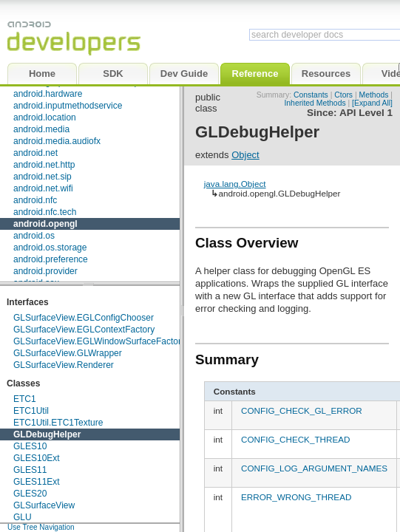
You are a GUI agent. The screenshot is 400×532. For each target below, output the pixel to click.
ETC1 (25, 399)
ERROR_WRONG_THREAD (296, 497)
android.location (45, 117)
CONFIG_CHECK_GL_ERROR (302, 410)
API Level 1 (366, 113)
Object (245, 155)
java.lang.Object (235, 184)
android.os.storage (50, 248)
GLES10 (30, 446)
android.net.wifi (43, 188)
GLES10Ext (37, 458)
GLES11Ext (37, 482)
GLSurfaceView (44, 505)
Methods (374, 95)
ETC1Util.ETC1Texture (58, 423)
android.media (41, 129)
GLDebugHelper (47, 434)
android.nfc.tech (45, 212)
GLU (23, 517)
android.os (34, 236)
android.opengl (45, 224)
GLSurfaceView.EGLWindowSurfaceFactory (99, 341)
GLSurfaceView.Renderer (64, 365)
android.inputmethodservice (68, 106)
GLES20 (30, 494)
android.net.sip (43, 177)
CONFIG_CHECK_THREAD (295, 439)
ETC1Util (31, 411)
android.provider (45, 271)
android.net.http (44, 165)
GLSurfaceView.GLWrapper (68, 353)
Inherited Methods (315, 103)
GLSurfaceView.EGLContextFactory (84, 330)
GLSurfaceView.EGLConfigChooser (84, 318)
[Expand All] (372, 103)
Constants (311, 95)
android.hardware (48, 94)
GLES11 (30, 470)
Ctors (343, 95)
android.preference (51, 259)
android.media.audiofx (57, 141)
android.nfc (35, 200)
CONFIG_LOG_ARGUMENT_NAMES (314, 468)
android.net (35, 153)
